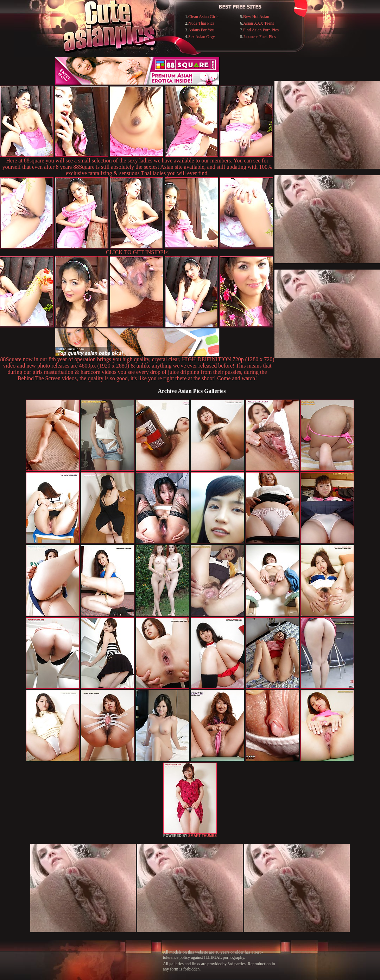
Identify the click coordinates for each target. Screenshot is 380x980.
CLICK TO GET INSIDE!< (137, 252)
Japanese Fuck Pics (259, 37)
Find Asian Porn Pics (261, 30)
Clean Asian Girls (203, 17)
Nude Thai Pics (201, 23)
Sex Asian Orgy (202, 37)
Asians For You (201, 30)
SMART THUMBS (202, 836)
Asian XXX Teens (259, 23)
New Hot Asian (256, 17)
